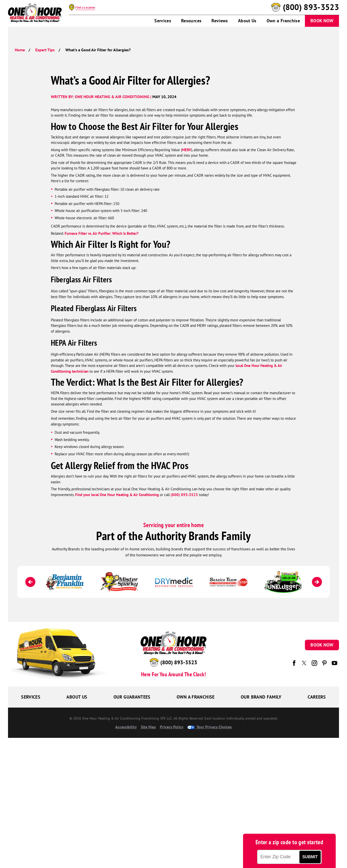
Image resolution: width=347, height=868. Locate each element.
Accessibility (126, 727)
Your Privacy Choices (210, 727)
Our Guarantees (132, 697)
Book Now (322, 21)
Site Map (148, 727)
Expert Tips (45, 50)
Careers (317, 697)
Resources (191, 21)
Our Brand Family (261, 697)
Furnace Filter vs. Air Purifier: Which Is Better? (102, 233)
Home (20, 50)
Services (163, 21)
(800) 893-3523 (311, 7)
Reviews (220, 21)
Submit (310, 857)
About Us (247, 21)
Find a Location (85, 8)
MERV (187, 150)
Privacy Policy (172, 727)
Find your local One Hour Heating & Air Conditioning (117, 495)
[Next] (317, 582)
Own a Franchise (283, 21)
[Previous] (30, 582)
